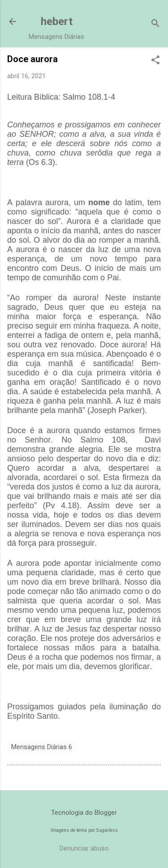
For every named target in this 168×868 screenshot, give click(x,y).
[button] (155, 61)
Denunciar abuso (84, 848)
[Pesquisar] (155, 24)
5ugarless (107, 830)
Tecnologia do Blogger (84, 813)
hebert (57, 21)
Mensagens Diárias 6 (42, 747)
